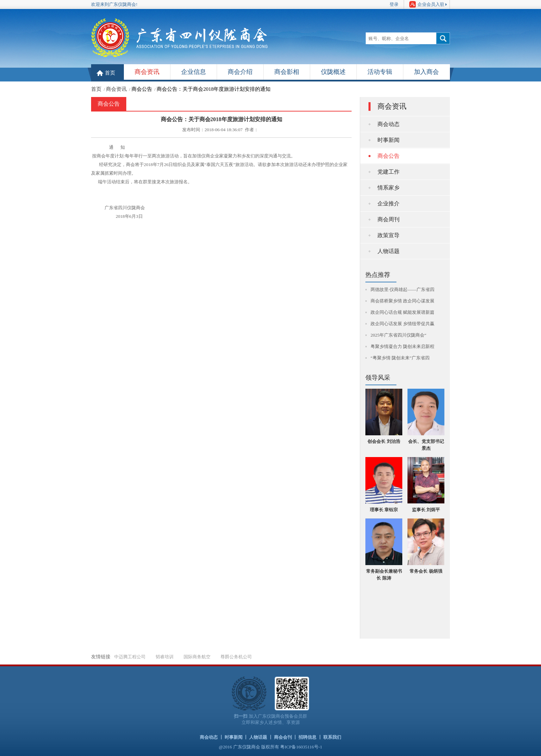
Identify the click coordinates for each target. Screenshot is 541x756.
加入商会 (426, 72)
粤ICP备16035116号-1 (301, 747)
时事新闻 (388, 140)
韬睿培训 (165, 657)
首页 (110, 73)
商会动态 (388, 124)
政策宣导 (388, 235)
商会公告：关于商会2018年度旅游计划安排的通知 (214, 89)
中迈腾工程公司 (130, 657)
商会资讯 (147, 72)
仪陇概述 (333, 72)
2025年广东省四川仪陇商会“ (399, 335)
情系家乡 (388, 188)
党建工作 (388, 172)
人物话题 (388, 251)
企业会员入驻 (427, 4)
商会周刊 (388, 219)
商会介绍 (240, 72)
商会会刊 (283, 737)
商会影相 (287, 72)
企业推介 (388, 203)
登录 (394, 4)
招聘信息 (307, 737)
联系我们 (332, 737)
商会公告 (142, 89)
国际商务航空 (197, 657)
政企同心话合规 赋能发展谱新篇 (402, 312)
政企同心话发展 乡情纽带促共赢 (402, 324)
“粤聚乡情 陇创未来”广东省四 (400, 358)
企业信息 (194, 72)
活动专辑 (380, 72)
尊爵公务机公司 (236, 657)
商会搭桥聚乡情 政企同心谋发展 (402, 301)
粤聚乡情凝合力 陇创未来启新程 (402, 346)
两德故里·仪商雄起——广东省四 (402, 289)
